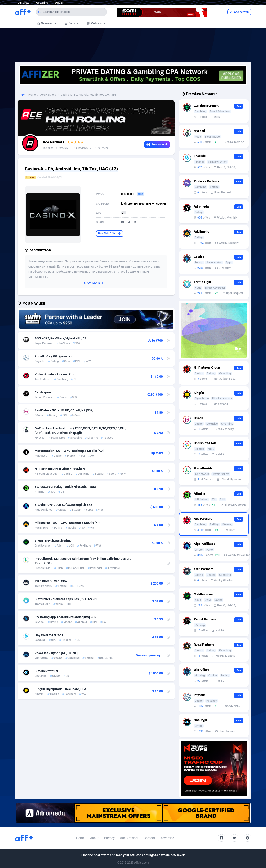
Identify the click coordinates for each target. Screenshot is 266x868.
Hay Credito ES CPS (49, 635)
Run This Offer (110, 234)
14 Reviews (81, 148)
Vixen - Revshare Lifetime (53, 541)
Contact (149, 838)
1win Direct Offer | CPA (51, 581)
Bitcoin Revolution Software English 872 (63, 505)
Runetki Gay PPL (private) (53, 356)
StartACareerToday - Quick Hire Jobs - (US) (65, 487)
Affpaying (42, 3)
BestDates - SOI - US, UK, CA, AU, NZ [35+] (64, 410)
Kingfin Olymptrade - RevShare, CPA (60, 689)
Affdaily (60, 3)
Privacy (109, 838)
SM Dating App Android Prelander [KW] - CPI (66, 617)
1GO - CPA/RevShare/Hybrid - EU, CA (61, 338)
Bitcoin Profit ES (46, 671)
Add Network (129, 838)
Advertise (167, 838)
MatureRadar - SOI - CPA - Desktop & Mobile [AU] (69, 451)
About (94, 838)
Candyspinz (43, 392)
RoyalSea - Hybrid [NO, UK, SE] (56, 653)
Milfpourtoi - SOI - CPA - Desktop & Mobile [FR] (68, 523)
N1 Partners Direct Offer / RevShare (60, 469)
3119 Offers (101, 148)
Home (32, 95)
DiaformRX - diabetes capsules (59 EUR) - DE (66, 599)
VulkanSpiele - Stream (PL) (54, 374)
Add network (239, 12)
